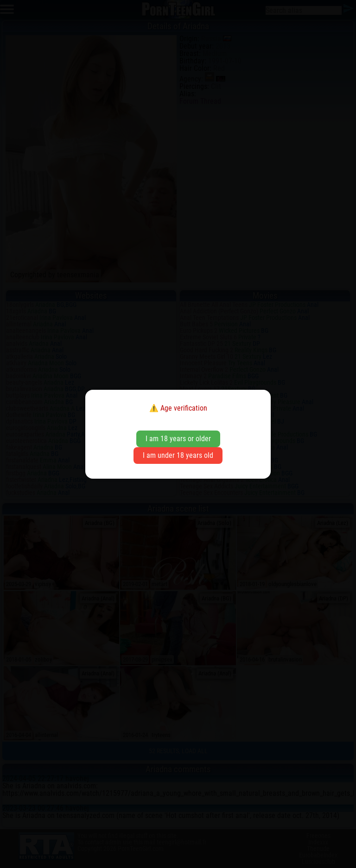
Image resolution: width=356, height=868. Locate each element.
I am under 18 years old (178, 455)
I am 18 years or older (178, 439)
